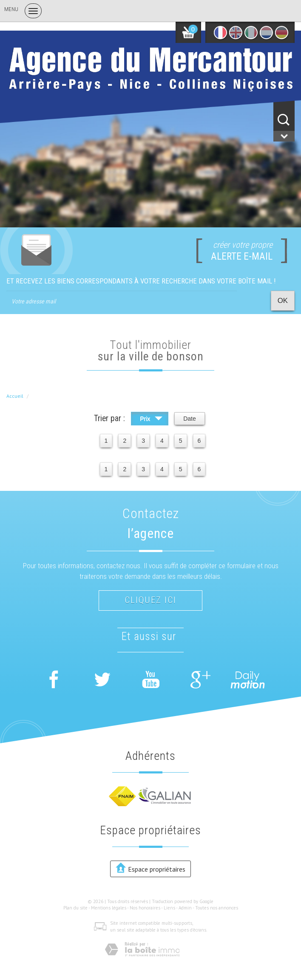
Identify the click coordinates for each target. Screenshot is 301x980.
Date (190, 419)
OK (283, 301)
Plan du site (75, 908)
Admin (185, 908)
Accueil (15, 396)
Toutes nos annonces (217, 908)
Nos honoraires (145, 908)
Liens (169, 908)
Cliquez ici (150, 600)
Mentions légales (109, 908)
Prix (151, 420)
